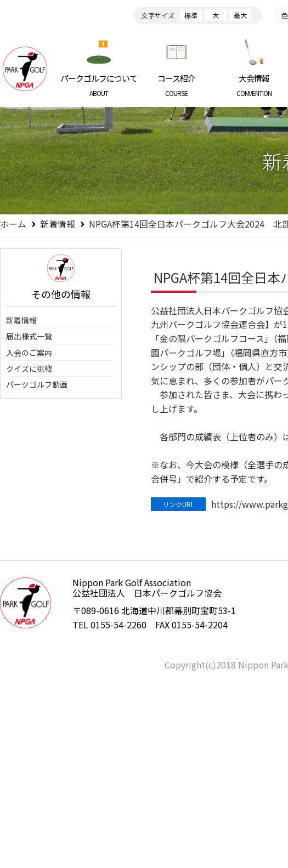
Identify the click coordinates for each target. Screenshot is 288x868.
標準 (191, 15)
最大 (240, 15)
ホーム (13, 224)
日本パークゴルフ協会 (25, 69)
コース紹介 (177, 85)
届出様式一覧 (29, 336)
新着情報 (58, 224)
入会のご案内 (29, 353)
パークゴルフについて (99, 85)
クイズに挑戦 (29, 368)
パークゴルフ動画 (37, 384)
